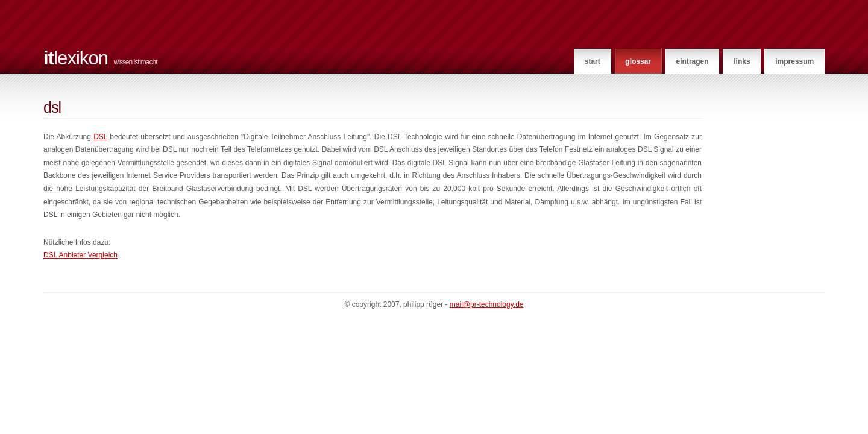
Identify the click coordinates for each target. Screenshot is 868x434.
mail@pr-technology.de (487, 304)
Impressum (794, 61)
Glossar (638, 61)
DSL (100, 137)
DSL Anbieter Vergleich (80, 255)
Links (742, 61)
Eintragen (693, 61)
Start (593, 61)
